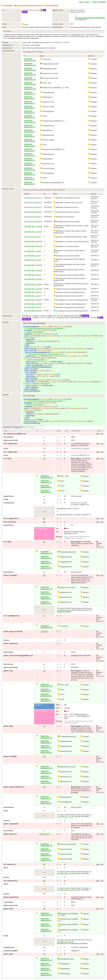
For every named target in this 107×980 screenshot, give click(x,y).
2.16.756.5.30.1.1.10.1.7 (32, 237)
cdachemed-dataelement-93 (29, 169)
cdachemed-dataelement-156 (30, 79)
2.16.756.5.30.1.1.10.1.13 (33, 246)
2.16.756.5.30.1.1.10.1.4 (32, 307)
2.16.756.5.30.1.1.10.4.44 (33, 265)
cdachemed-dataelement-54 (29, 140)
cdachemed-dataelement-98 (29, 183)
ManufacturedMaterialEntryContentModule (90, 18)
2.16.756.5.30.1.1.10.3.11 (33, 292)
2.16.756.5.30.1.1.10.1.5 (32, 296)
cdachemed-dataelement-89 (29, 155)
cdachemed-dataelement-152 (30, 64)
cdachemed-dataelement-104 (30, 60)
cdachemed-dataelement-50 (29, 126)
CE (44, 459)
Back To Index (84, 2)
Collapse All (17, 427)
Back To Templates (99, 2)
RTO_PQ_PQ (44, 834)
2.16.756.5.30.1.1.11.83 (65, 817)
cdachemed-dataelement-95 (29, 174)
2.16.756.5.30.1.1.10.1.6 (32, 275)
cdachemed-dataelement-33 (29, 121)
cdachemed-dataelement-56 (29, 145)
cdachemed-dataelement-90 (29, 159)
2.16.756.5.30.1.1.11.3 (65, 610)
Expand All (7, 427)
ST (44, 616)
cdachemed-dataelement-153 (30, 69)
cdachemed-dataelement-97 (29, 178)
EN (44, 542)
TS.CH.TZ (44, 632)
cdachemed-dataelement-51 (29, 131)
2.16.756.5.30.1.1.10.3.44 (33, 241)
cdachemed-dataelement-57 (29, 150)
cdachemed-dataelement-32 (29, 117)
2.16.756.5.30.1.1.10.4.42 (33, 289)
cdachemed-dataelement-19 (29, 102)
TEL (44, 522)
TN (44, 726)
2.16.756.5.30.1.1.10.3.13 (33, 232)
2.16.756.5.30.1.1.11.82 (65, 942)
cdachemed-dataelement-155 (30, 74)
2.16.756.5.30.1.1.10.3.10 (33, 304)
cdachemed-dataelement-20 (29, 107)
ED (44, 519)
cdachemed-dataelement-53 (29, 136)
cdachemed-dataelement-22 (29, 112)
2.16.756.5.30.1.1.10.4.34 (33, 226)
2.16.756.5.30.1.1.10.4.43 (33, 300)
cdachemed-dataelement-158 (30, 83)
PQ (44, 787)
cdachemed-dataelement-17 (29, 98)
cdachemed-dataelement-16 (29, 93)
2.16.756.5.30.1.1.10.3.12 (33, 270)
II (44, 444)
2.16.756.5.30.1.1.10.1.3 (32, 256)
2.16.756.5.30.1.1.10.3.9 (32, 251)
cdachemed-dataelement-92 (29, 164)
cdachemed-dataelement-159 (30, 88)
